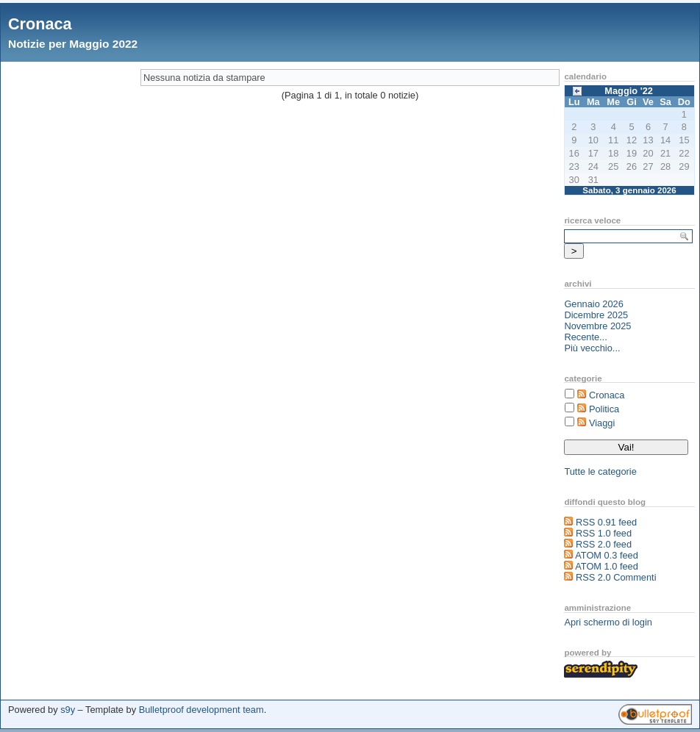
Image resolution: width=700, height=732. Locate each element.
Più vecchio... (592, 348)
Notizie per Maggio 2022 (73, 44)
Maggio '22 (629, 91)
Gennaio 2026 (593, 304)
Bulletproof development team (201, 710)
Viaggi (602, 423)
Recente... (585, 337)
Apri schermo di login (608, 622)
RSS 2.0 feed (604, 544)
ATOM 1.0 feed (607, 566)
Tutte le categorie (600, 471)
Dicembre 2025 (596, 315)
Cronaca (40, 24)
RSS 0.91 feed (606, 522)
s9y (68, 710)
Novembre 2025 (597, 326)
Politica (604, 409)
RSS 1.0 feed (604, 533)
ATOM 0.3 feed (607, 555)
